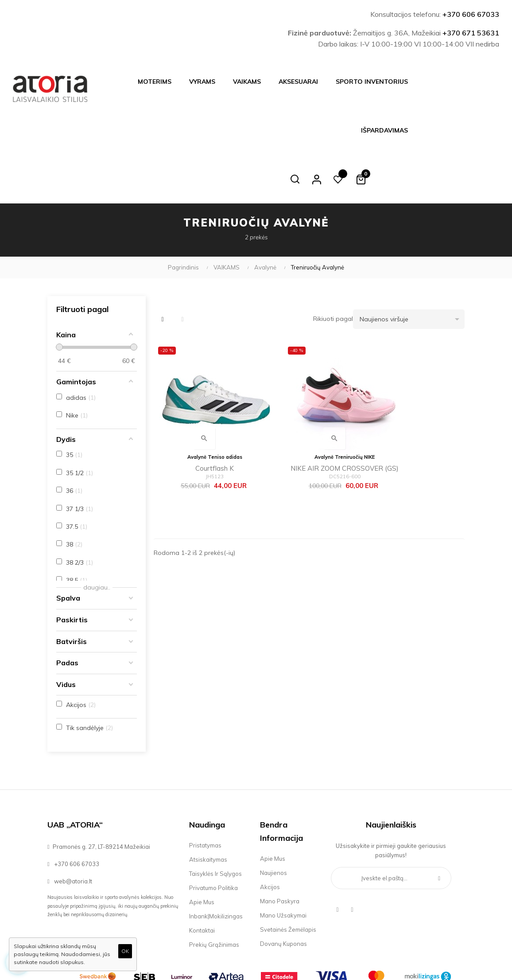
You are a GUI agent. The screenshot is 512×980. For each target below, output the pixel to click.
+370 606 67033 (471, 14)
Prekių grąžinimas (214, 896)
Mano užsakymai (283, 867)
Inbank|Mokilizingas (216, 867)
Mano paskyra (280, 852)
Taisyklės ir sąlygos (215, 825)
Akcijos (270, 838)
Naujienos (273, 824)
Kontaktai (202, 882)
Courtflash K (203, 407)
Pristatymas (205, 796)
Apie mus (202, 853)
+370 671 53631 (471, 33)
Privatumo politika (213, 839)
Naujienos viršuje (412, 270)
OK (125, 951)
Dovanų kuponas (283, 895)
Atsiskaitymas (208, 811)
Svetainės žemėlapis (288, 881)
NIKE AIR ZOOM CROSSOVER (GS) (309, 408)
